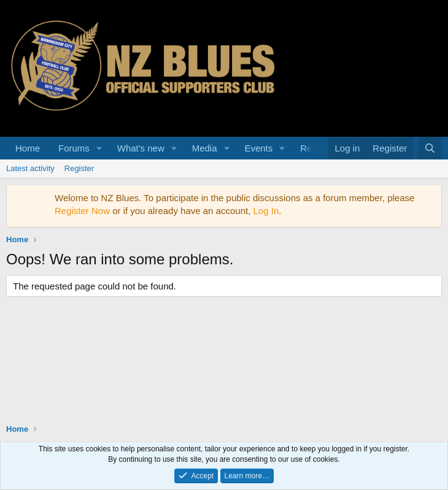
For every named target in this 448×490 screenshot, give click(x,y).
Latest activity (30, 168)
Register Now (82, 211)
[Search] (430, 148)
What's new (141, 148)
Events (258, 148)
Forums (74, 148)
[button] (99, 148)
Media (205, 148)
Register (79, 168)
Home (28, 148)
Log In (266, 211)
